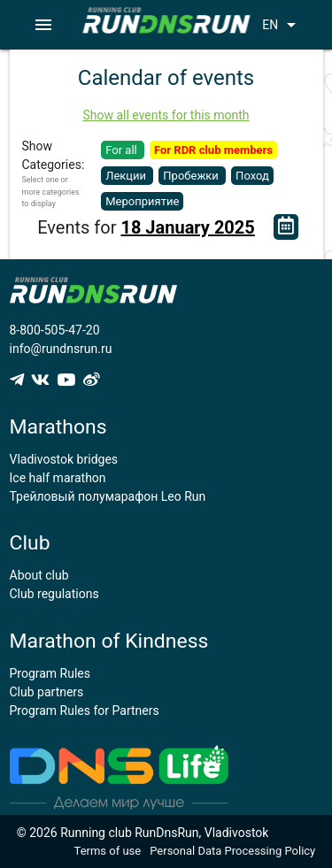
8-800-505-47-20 (55, 330)
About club (39, 575)
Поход (252, 176)
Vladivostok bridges (64, 459)
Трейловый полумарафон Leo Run (108, 496)
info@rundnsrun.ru (61, 349)
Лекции (127, 176)
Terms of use (108, 851)
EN (282, 25)
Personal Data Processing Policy (232, 851)
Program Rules (50, 673)
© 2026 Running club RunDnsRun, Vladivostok (143, 833)
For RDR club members (213, 150)
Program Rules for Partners (85, 711)
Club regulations (54, 594)
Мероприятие (142, 201)
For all (123, 150)
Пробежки (192, 176)
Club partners (47, 692)
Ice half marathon (58, 478)
